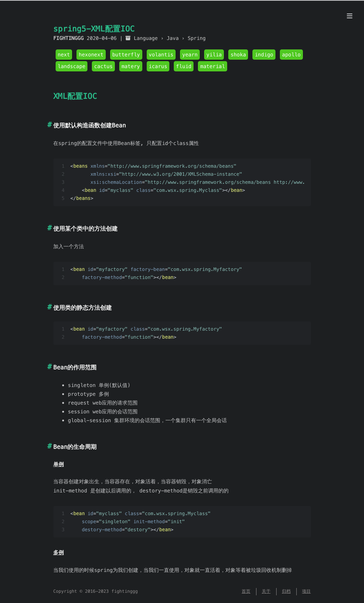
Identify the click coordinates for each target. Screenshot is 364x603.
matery (131, 66)
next (64, 55)
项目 (307, 591)
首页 (246, 591)
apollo (291, 55)
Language (146, 38)
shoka (238, 55)
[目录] (350, 16)
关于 (266, 591)
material (212, 66)
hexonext (91, 55)
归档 (286, 591)
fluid (184, 66)
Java (173, 38)
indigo (264, 55)
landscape (72, 66)
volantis (161, 55)
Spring (197, 38)
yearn (190, 55)
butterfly (126, 55)
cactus (103, 66)
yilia (214, 55)
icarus (158, 66)
